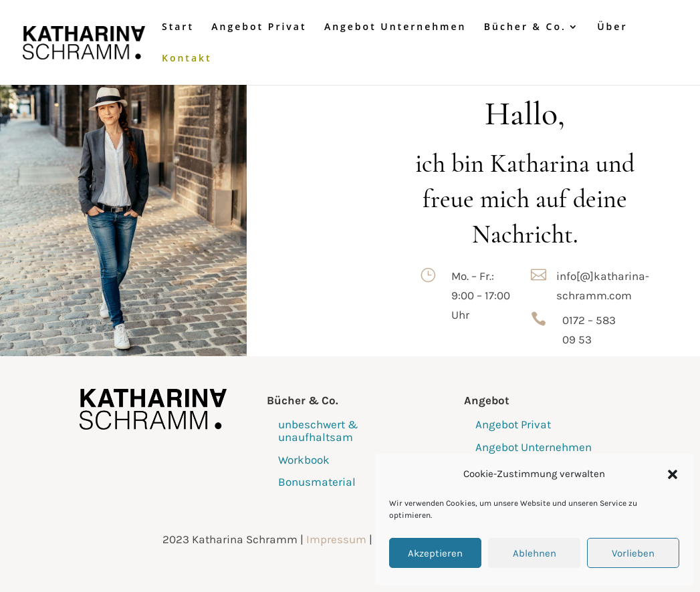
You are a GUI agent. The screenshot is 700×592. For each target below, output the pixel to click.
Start (178, 27)
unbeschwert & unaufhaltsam (318, 431)
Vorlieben (633, 553)
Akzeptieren (435, 553)
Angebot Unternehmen (395, 27)
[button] (673, 474)
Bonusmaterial (317, 482)
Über (612, 27)
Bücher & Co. (525, 27)
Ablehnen (535, 553)
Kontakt (187, 59)
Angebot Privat (259, 27)
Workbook (304, 460)
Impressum (336, 539)
